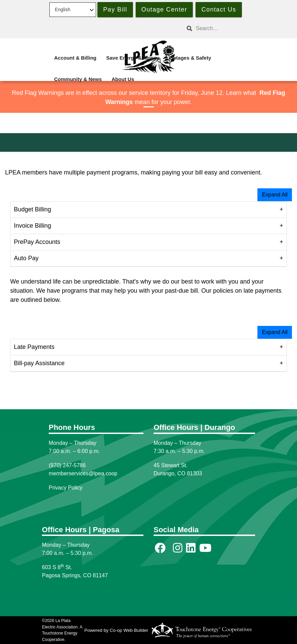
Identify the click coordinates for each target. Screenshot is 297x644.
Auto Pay (26, 258)
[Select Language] (73, 10)
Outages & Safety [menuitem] (190, 58)
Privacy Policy (66, 488)
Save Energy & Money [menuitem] (133, 58)
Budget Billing (32, 209)
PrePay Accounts (38, 242)
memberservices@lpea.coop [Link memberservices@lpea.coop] (83, 473)
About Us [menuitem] (123, 79)
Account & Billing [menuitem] (75, 58)
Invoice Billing (32, 226)
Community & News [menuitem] (78, 79)
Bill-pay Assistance (39, 363)
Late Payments (34, 347)
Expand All (275, 195)
